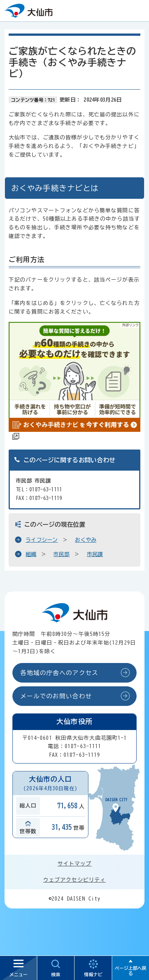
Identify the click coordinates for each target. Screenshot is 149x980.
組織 (31, 554)
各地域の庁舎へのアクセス (59, 673)
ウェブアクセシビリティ (74, 880)
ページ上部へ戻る (131, 971)
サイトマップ (75, 864)
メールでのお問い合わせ (56, 696)
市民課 (95, 554)
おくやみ (86, 540)
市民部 (62, 554)
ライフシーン (42, 540)
